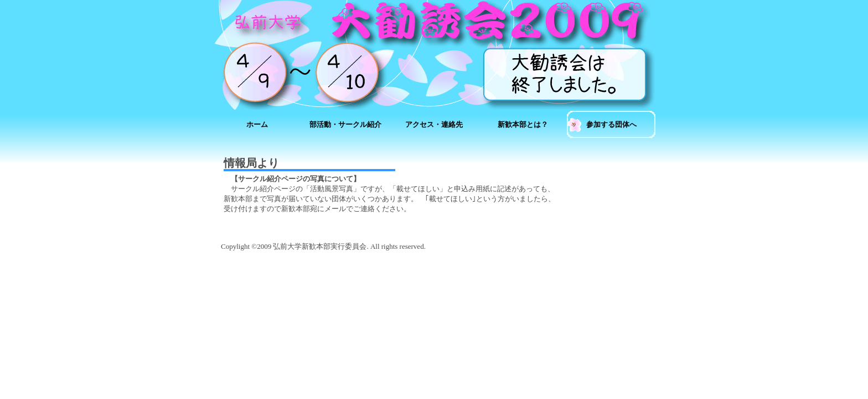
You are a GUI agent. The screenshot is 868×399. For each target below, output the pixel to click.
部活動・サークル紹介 (345, 124)
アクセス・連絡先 (434, 124)
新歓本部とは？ (523, 124)
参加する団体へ (611, 124)
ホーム (257, 124)
